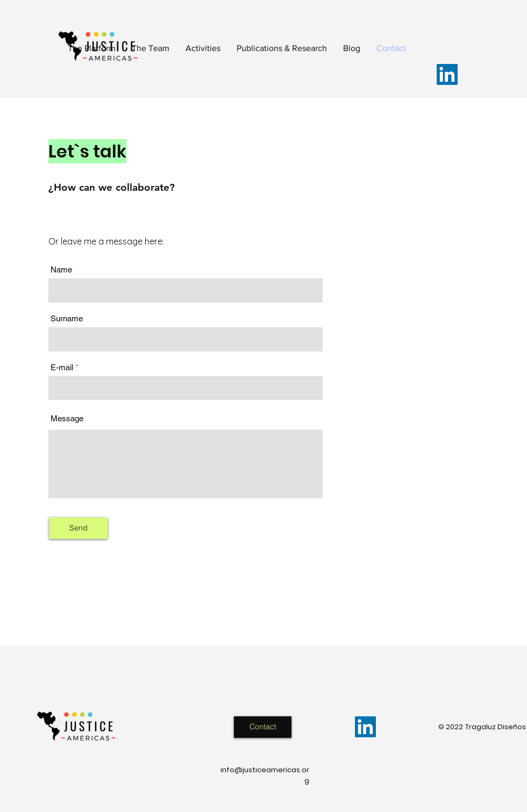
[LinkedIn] (447, 74)
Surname (67, 318)
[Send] (78, 528)
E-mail (62, 367)
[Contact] (263, 727)
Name (61, 270)
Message (67, 418)
